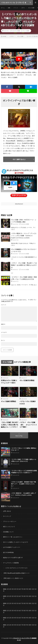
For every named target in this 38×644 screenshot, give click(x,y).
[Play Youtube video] (19, 59)
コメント (4, 305)
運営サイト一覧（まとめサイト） (13, 537)
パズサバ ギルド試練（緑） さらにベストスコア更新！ (28, 425)
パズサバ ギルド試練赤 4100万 (28, 403)
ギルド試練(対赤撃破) (27, 380)
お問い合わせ (7, 511)
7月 (22, 596)
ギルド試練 (31, 8)
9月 (27, 596)
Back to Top (19, 436)
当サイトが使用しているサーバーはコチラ (16, 542)
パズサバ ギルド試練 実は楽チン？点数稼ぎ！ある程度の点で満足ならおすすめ (24, 265)
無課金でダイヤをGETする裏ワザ (13, 558)
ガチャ (23, 8)
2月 (10, 589)
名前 (3, 324)
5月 (17, 596)
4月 (15, 589)
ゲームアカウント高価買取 (11, 563)
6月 (20, 596)
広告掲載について (8, 532)
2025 (5, 596)
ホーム (3, 8)
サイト (3, 340)
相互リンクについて (9, 527)
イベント (16, 8)
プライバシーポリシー (10, 521)
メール (4, 332)
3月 (13, 589)
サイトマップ (7, 516)
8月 (25, 596)
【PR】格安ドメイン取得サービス (13, 578)
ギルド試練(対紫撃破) (9, 401)
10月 (30, 596)
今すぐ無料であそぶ (19, 159)
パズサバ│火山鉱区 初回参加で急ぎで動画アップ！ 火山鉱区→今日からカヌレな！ (24, 484)
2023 (5, 611)
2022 (5, 618)
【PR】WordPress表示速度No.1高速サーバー (16, 573)
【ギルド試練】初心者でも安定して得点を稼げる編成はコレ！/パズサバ (10, 425)
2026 (5, 589)
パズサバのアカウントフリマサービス (16, 568)
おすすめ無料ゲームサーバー (12, 547)
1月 (8, 589)
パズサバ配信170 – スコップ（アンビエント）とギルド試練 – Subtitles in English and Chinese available (24, 236)
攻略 (9, 8)
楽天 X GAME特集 (8, 552)
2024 (5, 603)
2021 (5, 625)
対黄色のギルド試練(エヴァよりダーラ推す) (9, 382)
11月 (33, 596)
